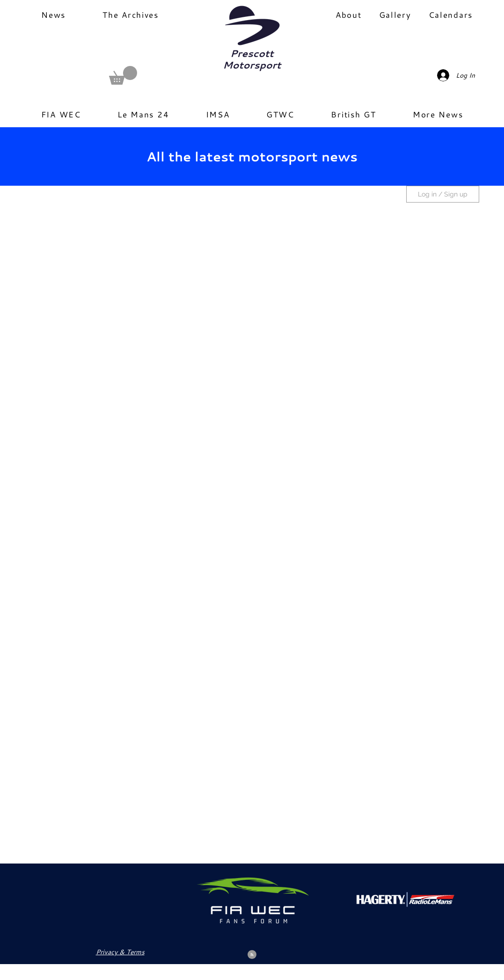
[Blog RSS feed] (252, 955)
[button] (123, 75)
